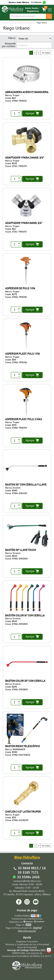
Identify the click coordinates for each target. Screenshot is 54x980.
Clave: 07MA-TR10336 (16, 362)
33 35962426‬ (36, 3)
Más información (27, 931)
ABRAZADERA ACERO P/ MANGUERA (27, 92)
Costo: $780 (11, 752)
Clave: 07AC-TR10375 (16, 166)
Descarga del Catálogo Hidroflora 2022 (26, 950)
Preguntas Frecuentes (27, 942)
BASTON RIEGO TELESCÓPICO (23, 746)
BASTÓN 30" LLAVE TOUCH (21, 550)
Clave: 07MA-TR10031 (16, 101)
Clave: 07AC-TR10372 (16, 232)
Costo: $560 (11, 621)
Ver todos (46, 53)
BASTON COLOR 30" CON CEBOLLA (25, 681)
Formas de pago (27, 911)
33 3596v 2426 (28, 877)
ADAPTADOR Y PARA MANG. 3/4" (24, 223)
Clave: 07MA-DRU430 (16, 493)
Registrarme (33, 11)
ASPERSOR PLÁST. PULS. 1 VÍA (23, 354)
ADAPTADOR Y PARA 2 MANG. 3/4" (25, 158)
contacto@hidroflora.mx (27, 881)
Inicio (5, 23)
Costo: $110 (11, 360)
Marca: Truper (12, 95)
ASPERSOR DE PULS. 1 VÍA (20, 289)
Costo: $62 (10, 229)
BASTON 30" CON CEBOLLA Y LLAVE (26, 485)
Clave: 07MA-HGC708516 (18, 755)
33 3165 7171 (28, 873)
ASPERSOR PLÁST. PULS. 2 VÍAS (24, 419)
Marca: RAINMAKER (15, 749)
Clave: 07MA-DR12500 (16, 559)
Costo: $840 (11, 556)
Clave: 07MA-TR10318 (16, 297)
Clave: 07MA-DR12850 (16, 624)
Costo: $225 (11, 163)
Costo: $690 (11, 687)
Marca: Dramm (13, 488)
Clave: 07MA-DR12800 (16, 690)
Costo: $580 (11, 491)
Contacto (27, 864)
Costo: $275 (11, 294)
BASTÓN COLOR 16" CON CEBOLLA (25, 616)
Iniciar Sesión (32, 9)
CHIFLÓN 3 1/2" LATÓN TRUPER (23, 812)
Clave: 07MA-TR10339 (16, 428)
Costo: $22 (10, 98)
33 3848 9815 (28, 868)
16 (44, 868)
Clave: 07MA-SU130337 (17, 820)
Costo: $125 (11, 425)
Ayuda (27, 938)
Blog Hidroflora (27, 858)
